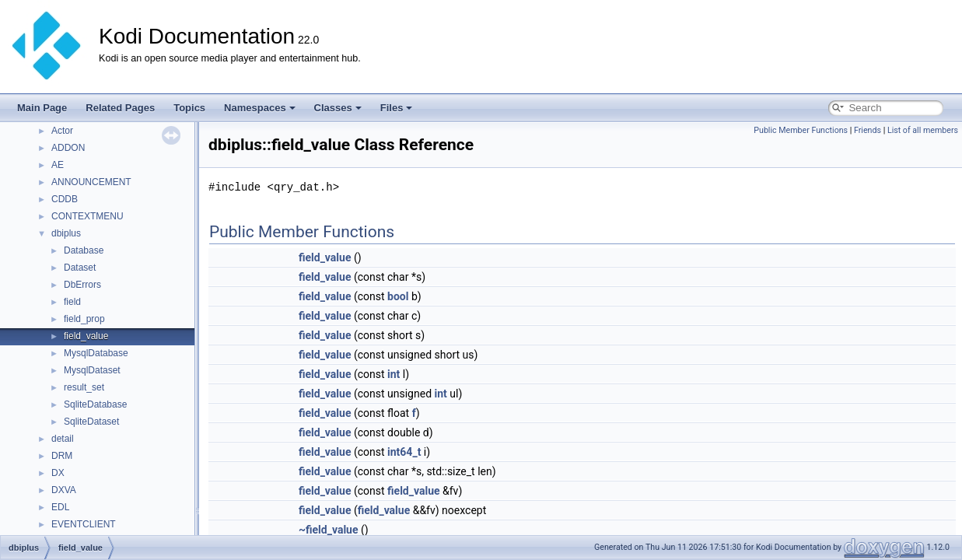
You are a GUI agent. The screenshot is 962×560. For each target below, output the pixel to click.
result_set (84, 387)
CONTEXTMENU (87, 216)
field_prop (84, 319)
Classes (338, 108)
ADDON (68, 148)
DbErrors (82, 285)
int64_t (404, 452)
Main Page (42, 108)
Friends (868, 130)
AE (58, 165)
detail (63, 439)
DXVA (64, 490)
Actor (62, 131)
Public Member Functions (801, 130)
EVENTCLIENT (84, 524)
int (394, 374)
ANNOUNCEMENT (91, 182)
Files (397, 108)
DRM (62, 456)
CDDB (65, 199)
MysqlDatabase (96, 353)
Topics (189, 108)
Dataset (80, 268)
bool (398, 296)
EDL (60, 507)
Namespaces (260, 108)
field (72, 302)
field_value (86, 336)
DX (58, 473)
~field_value (329, 530)
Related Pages (120, 108)
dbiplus (66, 233)
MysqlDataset (92, 370)
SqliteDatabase (95, 404)
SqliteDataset (91, 422)
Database (84, 250)
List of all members (923, 130)
